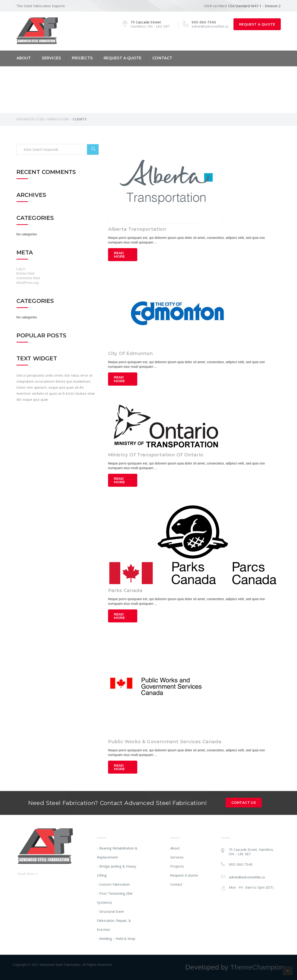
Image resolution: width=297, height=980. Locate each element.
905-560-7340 (241, 864)
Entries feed (25, 273)
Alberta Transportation (137, 229)
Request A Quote (257, 24)
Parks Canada (125, 590)
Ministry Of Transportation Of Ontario (156, 455)
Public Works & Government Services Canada (165, 742)
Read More (119, 255)
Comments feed (28, 278)
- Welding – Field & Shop (116, 938)
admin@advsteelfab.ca (247, 877)
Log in (21, 269)
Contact (162, 58)
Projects (82, 58)
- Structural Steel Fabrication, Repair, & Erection (114, 920)
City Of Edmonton (131, 353)
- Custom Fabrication (113, 884)
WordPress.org (28, 283)
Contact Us (244, 802)
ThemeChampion (257, 967)
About (24, 58)
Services (51, 58)
